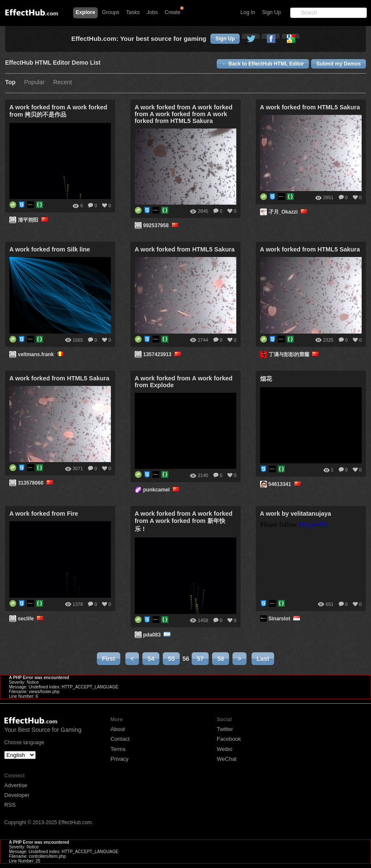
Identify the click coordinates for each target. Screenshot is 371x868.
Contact (120, 739)
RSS (10, 805)
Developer (17, 795)
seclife (31, 619)
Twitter (225, 729)
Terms (118, 749)
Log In (248, 12)
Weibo (225, 749)
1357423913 (163, 354)
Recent (62, 82)
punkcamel (162, 490)
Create (173, 12)
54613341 (285, 484)
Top (10, 82)
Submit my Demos (338, 64)
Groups (111, 12)
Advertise (16, 785)
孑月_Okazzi (289, 212)
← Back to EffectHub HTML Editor (263, 64)
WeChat (227, 759)
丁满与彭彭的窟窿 (295, 354)
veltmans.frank (41, 354)
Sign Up (272, 12)
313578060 (36, 483)
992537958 (161, 226)
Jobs (152, 12)
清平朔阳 (34, 220)
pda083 (157, 635)
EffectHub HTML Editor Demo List (53, 63)
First (109, 659)
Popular (34, 82)
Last (263, 659)
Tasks (133, 12)
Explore (85, 12)
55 (171, 659)
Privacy (120, 759)
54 (151, 659)
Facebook (229, 739)
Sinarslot (285, 619)
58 (221, 659)
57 (200, 659)
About (118, 729)
